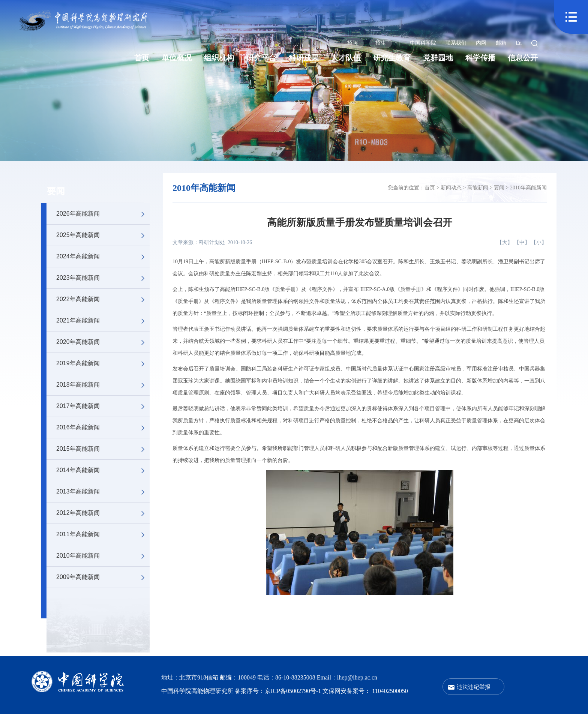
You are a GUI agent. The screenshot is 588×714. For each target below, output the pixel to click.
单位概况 (177, 58)
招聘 (352, 43)
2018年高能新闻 (103, 385)
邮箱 (501, 43)
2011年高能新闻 (103, 534)
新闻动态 (451, 188)
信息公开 (523, 58)
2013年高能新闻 (103, 492)
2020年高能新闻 (103, 342)
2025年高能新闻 (103, 235)
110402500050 (390, 691)
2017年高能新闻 (103, 406)
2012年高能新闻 (103, 513)
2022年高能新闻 (103, 299)
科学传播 (480, 58)
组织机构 (219, 58)
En (519, 43)
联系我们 (456, 43)
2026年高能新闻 (103, 214)
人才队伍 (346, 58)
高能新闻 (478, 188)
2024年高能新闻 (103, 256)
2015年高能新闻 (103, 449)
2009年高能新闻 (103, 577)
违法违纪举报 (474, 687)
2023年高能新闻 (103, 278)
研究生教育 (392, 58)
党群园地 (438, 58)
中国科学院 (423, 43)
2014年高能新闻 (103, 470)
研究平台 (261, 58)
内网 (481, 43)
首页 (142, 58)
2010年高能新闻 (103, 556)
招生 (381, 43)
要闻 (56, 191)
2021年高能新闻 (103, 321)
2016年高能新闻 (103, 427)
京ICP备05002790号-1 (294, 691)
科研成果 (304, 58)
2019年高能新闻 (103, 363)
